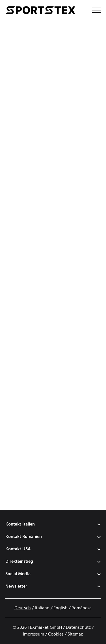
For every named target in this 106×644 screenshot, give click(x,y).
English (60, 608)
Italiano (42, 608)
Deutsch (23, 608)
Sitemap (75, 634)
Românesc (82, 608)
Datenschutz (78, 628)
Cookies (56, 634)
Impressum (33, 634)
